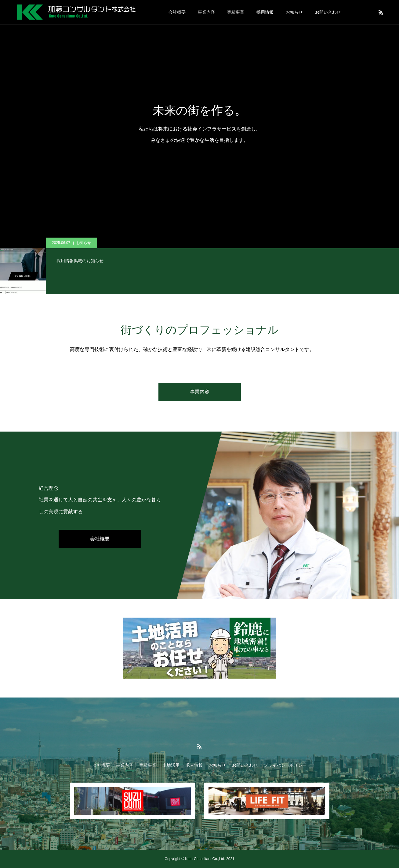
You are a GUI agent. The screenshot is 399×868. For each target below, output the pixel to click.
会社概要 (177, 12)
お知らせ (294, 12)
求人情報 (194, 765)
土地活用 (171, 765)
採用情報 (265, 12)
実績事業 (236, 12)
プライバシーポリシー (285, 765)
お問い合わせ (328, 12)
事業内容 (206, 12)
